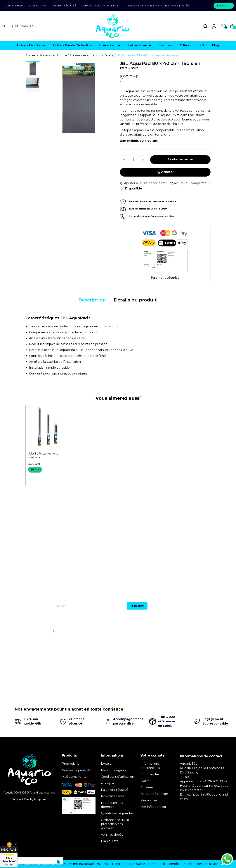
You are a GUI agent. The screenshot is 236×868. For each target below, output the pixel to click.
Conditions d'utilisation (118, 777)
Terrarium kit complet (164, 864)
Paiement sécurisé (64, 6)
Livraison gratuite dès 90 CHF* (26, 6)
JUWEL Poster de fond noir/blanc (43, 455)
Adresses (147, 787)
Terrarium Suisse (25, 864)
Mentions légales (113, 770)
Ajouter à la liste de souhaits (143, 183)
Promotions (70, 764)
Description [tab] (92, 300)
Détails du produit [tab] (135, 300)
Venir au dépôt (112, 835)
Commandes (150, 774)
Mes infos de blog (153, 807)
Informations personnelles (150, 766)
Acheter (165, 172)
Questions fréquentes (117, 813)
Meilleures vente (74, 777)
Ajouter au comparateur (190, 183)
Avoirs (145, 781)
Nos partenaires (113, 796)
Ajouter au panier (180, 159)
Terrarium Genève (53, 864)
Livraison (107, 764)
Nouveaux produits (76, 770)
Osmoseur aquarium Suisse (89, 864)
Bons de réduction (154, 794)
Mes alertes (149, 800)
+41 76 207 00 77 (215, 781)
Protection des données (112, 805)
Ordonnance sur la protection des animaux (115, 824)
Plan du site (110, 841)
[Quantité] (133, 160)
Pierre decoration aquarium (203, 864)
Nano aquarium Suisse (129, 864)
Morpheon (41, 799)
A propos (108, 783)
